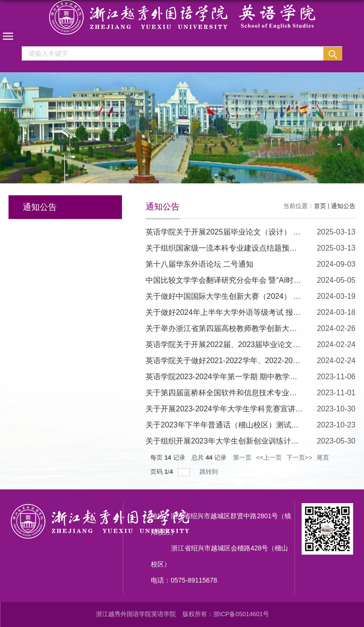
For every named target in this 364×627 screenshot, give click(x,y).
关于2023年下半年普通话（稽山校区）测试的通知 (230, 425)
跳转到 (210, 472)
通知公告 (343, 206)
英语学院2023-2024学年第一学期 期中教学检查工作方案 (240, 377)
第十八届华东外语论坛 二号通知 (199, 264)
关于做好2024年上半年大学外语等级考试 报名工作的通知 (242, 312)
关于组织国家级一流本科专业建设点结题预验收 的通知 (237, 248)
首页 (320, 206)
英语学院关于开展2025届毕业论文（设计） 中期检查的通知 (246, 232)
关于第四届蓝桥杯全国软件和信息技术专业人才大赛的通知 (244, 393)
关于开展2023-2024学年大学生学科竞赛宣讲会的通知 (236, 409)
